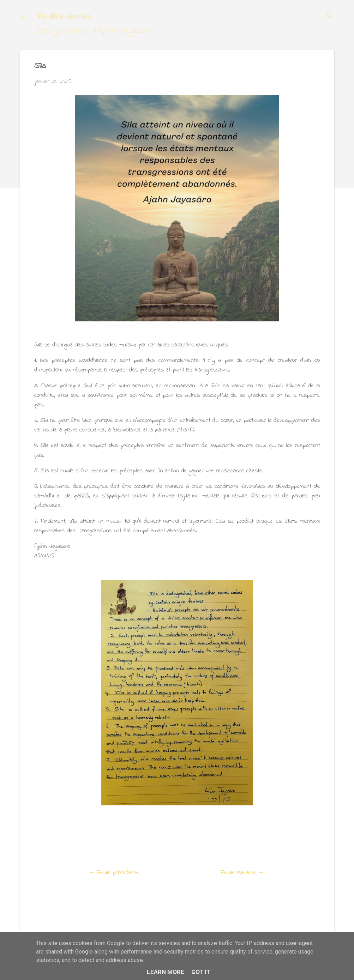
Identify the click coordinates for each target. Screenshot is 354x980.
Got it (201, 972)
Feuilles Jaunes (64, 17)
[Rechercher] (330, 16)
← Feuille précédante (114, 873)
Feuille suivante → (242, 873)
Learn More (166, 972)
